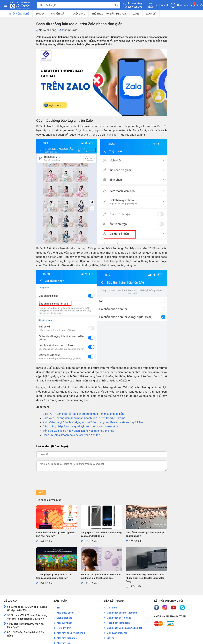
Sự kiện (40, 14)
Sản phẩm (60, 601)
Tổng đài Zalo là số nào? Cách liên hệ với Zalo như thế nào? (79, 431)
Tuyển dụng (78, 14)
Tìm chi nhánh (158, 5)
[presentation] (61, 481)
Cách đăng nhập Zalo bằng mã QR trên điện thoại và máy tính (80, 426)
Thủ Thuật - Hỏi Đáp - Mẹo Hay (109, 14)
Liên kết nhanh (114, 601)
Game (136, 14)
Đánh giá (151, 14)
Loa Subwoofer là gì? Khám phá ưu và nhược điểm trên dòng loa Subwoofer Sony (145, 578)
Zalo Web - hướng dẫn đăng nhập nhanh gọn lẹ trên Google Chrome (84, 418)
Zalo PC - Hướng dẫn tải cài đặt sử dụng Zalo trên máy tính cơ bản (83, 414)
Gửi (41, 492)
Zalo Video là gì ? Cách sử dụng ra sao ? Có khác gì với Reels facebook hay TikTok (93, 422)
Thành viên (179, 5)
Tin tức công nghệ (18, 14)
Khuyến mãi (58, 14)
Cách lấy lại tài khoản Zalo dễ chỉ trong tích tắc (71, 435)
